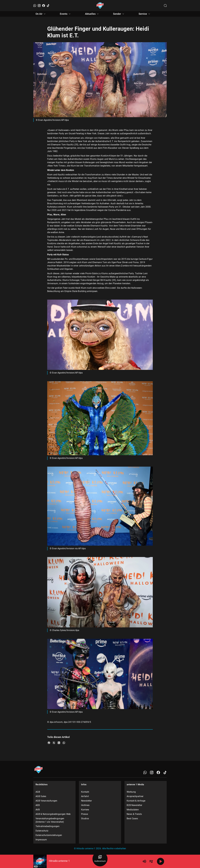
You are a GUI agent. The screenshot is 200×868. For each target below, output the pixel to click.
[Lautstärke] (144, 861)
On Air (41, 14)
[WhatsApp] (35, 6)
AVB (38, 810)
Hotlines (85, 805)
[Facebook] (44, 6)
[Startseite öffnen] (100, 6)
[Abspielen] (161, 861)
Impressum (41, 840)
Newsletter (86, 801)
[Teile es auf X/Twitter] (54, 743)
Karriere (85, 810)
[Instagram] (39, 6)
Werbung (131, 792)
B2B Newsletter (134, 805)
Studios (85, 819)
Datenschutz (42, 831)
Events (66, 14)
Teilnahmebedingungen (47, 826)
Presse (85, 814)
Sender (119, 14)
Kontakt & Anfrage (136, 801)
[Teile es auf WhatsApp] (64, 743)
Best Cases (132, 819)
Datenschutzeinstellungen (49, 835)
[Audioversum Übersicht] (100, 859)
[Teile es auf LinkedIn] (59, 743)
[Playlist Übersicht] (151, 861)
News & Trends (134, 814)
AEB (38, 805)
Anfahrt (85, 796)
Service (145, 14)
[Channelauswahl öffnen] (165, 6)
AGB (38, 792)
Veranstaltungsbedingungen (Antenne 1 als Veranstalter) (50, 820)
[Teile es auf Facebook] (49, 743)
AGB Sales (41, 796)
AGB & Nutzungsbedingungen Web (53, 814)
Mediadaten (133, 810)
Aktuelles (92, 14)
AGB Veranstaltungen (46, 801)
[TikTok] (48, 6)
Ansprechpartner (135, 796)
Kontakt (85, 792)
